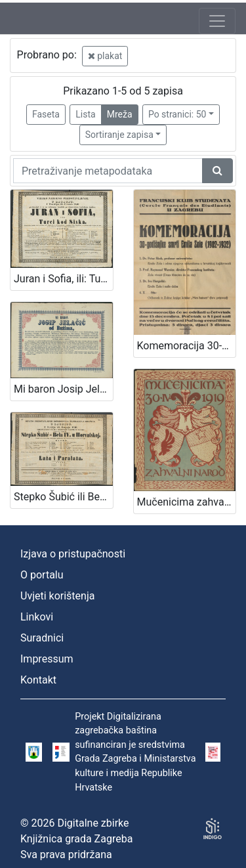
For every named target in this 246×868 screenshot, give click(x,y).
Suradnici (42, 638)
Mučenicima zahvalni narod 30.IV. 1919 (187, 502)
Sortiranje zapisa (119, 135)
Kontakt (38, 680)
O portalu (42, 575)
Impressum (47, 659)
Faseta (46, 114)
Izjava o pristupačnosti (73, 554)
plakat (105, 56)
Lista (85, 114)
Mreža (120, 114)
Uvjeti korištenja (57, 596)
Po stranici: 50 (177, 114)
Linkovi (37, 617)
